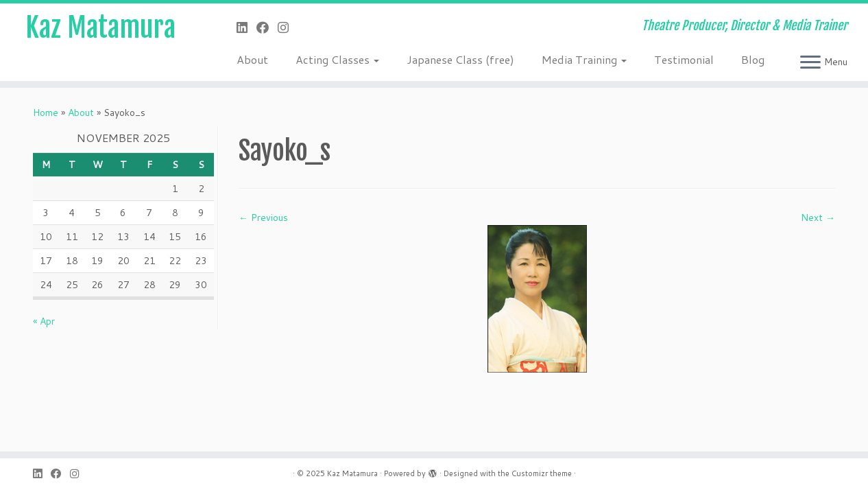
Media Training (584, 59)
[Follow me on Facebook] (267, 27)
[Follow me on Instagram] (288, 27)
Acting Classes (337, 59)
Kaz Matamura (100, 27)
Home (46, 113)
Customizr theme (542, 473)
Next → (818, 217)
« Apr (44, 321)
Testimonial (684, 59)
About (252, 59)
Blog (753, 59)
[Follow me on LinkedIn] (246, 27)
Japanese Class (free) (460, 59)
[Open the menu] (810, 63)
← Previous (263, 217)
